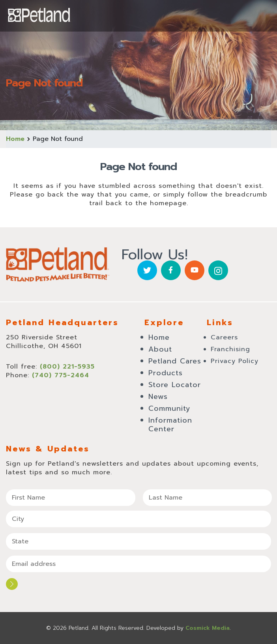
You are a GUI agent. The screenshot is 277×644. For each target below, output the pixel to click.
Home (15, 139)
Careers (224, 337)
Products (166, 373)
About (160, 349)
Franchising (230, 349)
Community (169, 408)
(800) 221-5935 (67, 367)
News (158, 397)
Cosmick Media (208, 628)
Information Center (170, 425)
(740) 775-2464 (61, 375)
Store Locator (175, 385)
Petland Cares (175, 361)
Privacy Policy (235, 361)
